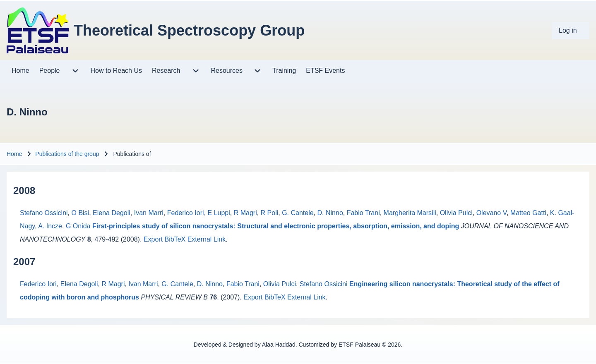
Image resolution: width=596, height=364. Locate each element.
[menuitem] (571, 31)
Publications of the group (67, 154)
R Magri (245, 213)
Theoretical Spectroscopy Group (189, 30)
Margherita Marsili (410, 213)
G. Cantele (298, 213)
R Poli (270, 213)
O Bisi (81, 213)
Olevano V (491, 213)
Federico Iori (186, 213)
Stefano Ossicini (44, 213)
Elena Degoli (112, 213)
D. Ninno (330, 213)
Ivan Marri (149, 213)
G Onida (78, 226)
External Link (207, 239)
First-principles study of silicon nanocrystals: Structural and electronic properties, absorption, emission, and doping (276, 226)
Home (14, 154)
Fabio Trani (363, 213)
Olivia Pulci (456, 213)
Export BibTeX (165, 239)
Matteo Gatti (528, 213)
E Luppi (219, 213)
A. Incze (50, 226)
